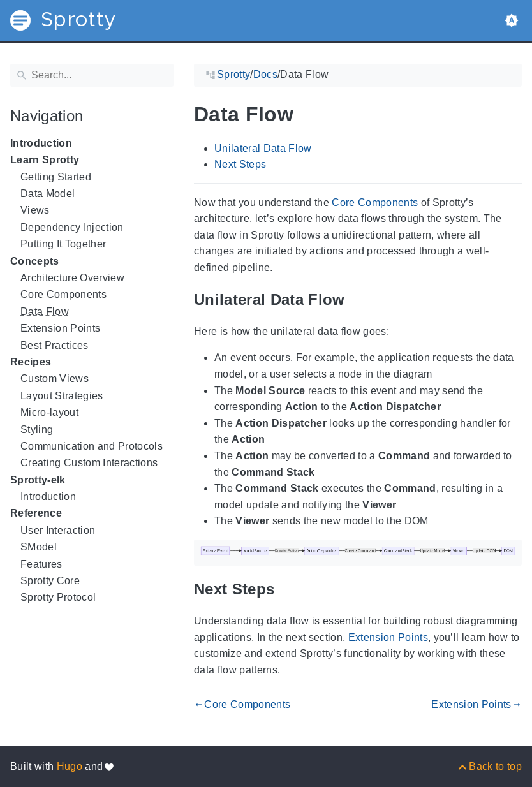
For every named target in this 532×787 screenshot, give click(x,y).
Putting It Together (63, 244)
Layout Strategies (62, 396)
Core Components (63, 294)
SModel (39, 547)
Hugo (70, 766)
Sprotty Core (50, 581)
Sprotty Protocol (58, 597)
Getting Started (56, 177)
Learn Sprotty (45, 160)
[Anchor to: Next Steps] (290, 590)
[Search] (92, 75)
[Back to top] (489, 766)
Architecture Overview (72, 278)
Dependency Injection (72, 227)
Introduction (41, 143)
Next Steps (240, 164)
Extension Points (60, 328)
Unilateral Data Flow (263, 148)
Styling (37, 430)
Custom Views (55, 379)
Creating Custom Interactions (89, 463)
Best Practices (55, 345)
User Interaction (58, 530)
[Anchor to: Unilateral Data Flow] (361, 299)
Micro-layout (49, 412)
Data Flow (45, 312)
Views (35, 210)
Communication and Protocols (92, 446)
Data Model (48, 194)
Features (41, 564)
